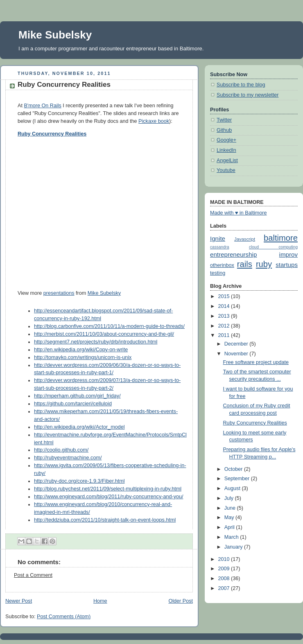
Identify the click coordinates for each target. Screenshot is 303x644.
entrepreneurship (233, 254)
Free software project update (256, 362)
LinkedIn (226, 150)
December (237, 344)
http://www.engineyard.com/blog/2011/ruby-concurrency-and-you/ (109, 497)
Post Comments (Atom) (64, 617)
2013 (225, 316)
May (230, 517)
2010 (225, 559)
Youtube (226, 170)
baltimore (281, 238)
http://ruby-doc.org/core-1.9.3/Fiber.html (79, 481)
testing (218, 273)
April (230, 527)
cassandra (220, 247)
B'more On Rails (42, 106)
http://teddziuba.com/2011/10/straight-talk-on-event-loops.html (105, 520)
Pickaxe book (154, 121)
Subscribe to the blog (241, 85)
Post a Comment (33, 575)
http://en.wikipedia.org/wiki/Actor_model (79, 427)
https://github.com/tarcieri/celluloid (73, 404)
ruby (264, 264)
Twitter (224, 120)
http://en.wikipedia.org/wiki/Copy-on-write (81, 350)
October (234, 469)
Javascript (245, 239)
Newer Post (19, 601)
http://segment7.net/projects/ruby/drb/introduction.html (96, 342)
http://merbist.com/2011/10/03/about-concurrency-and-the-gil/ (104, 334)
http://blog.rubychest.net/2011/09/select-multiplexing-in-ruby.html (108, 489)
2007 (225, 588)
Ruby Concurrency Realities (52, 134)
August (233, 488)
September (238, 479)
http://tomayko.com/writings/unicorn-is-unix (83, 357)
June (231, 508)
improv (288, 254)
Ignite (218, 238)
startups (287, 265)
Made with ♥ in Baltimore (239, 213)
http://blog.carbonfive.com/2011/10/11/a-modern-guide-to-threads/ (109, 326)
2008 (225, 578)
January (234, 547)
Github (224, 130)
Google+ (226, 140)
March (232, 537)
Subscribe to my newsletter (248, 95)
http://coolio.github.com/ (61, 450)
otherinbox (222, 265)
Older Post (181, 601)
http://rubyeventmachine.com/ (68, 458)
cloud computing (273, 247)
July (230, 498)
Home (100, 601)
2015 (225, 296)
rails (245, 264)
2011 (225, 335)
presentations (59, 293)
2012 (225, 326)
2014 (225, 306)
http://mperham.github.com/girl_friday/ (77, 396)
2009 (225, 569)
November (237, 354)
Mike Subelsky (55, 35)
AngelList (227, 160)
